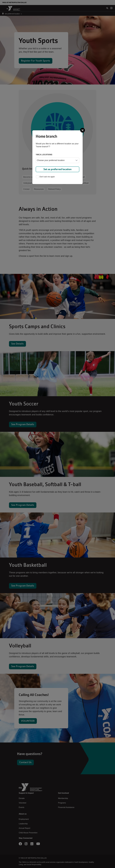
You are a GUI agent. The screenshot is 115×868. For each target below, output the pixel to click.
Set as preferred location (57, 169)
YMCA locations (44, 155)
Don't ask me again (45, 177)
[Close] (83, 130)
